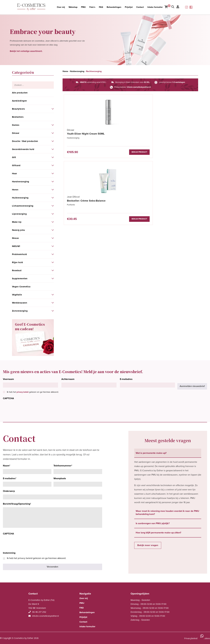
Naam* (7, 466)
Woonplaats (60, 478)
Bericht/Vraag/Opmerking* (17, 504)
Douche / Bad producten (25, 141)
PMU (81, 7)
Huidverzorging (20, 198)
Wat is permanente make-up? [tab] (151, 453)
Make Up (17, 222)
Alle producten (20, 93)
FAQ (101, 7)
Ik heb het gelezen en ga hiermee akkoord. (33, 392)
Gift (14, 157)
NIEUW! (16, 246)
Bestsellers (18, 117)
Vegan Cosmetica (21, 287)
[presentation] (25, 407)
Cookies (206, 637)
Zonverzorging (20, 311)
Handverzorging (21, 182)
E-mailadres (126, 379)
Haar (15, 173)
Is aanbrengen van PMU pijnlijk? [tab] (153, 523)
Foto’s (91, 7)
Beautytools (18, 109)
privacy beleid (23, 392)
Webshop (70, 7)
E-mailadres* (10, 478)
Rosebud (17, 270)
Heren (15, 190)
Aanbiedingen (19, 101)
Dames (16, 125)
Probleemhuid (19, 254)
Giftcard (16, 165)
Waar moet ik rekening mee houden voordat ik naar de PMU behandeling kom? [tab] (167, 513)
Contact (143, 7)
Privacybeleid (191, 637)
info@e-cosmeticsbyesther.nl (139, 87)
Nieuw (15, 238)
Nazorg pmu (19, 230)
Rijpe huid (18, 262)
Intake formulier (159, 7)
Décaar (16, 133)
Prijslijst (131, 7)
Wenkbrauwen (20, 303)
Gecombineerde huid (23, 149)
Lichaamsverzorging (23, 206)
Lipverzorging (19, 214)
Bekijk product (93, 152)
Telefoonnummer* (63, 466)
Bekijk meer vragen (148, 545)
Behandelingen (115, 7)
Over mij (56, 7)
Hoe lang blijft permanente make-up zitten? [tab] (158, 533)
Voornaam (8, 379)
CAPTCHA (8, 398)
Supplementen (20, 279)
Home (65, 71)
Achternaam (68, 379)
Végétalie (17, 295)
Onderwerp (9, 491)
